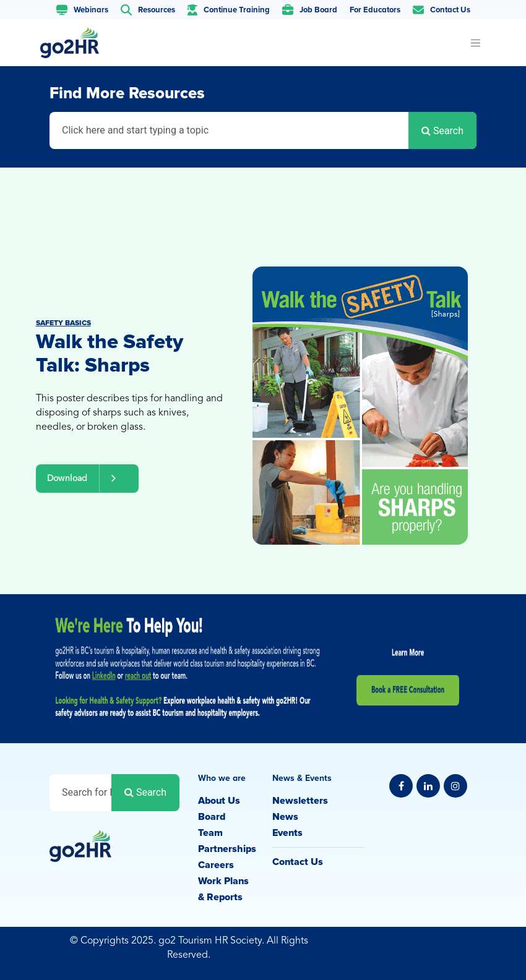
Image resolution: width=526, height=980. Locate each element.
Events (287, 833)
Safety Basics (63, 323)
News (285, 817)
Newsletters (300, 801)
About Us (219, 801)
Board (212, 817)
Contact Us (298, 862)
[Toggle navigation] (475, 43)
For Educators (375, 10)
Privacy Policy (446, 942)
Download (87, 478)
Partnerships (227, 849)
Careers (216, 865)
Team (210, 833)
